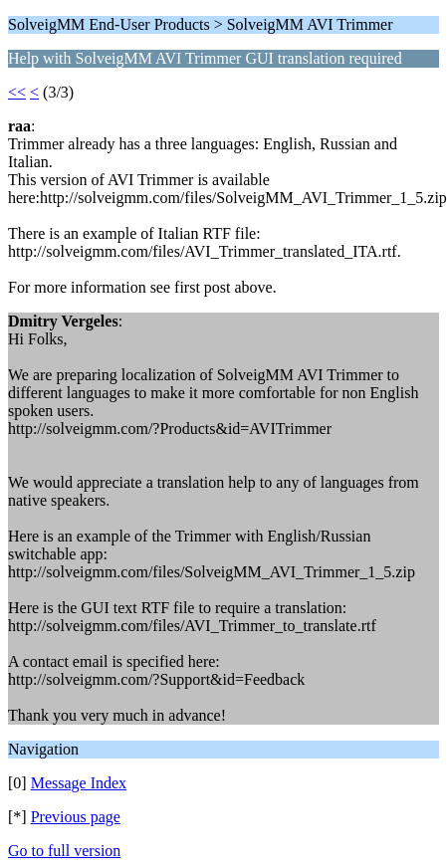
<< (17, 92)
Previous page (76, 817)
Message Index (79, 783)
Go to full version (64, 851)
